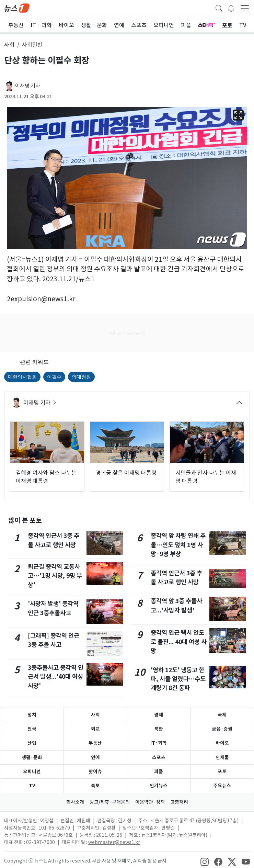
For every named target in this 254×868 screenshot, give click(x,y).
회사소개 (75, 802)
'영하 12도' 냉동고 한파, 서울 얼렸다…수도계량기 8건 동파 (178, 679)
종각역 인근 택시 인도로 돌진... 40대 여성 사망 (179, 642)
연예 (95, 757)
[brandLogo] (17, 8)
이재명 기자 (28, 86)
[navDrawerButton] (245, 8)
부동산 (95, 743)
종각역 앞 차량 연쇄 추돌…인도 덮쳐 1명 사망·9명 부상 (178, 545)
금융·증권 (222, 729)
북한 (159, 729)
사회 (95, 715)
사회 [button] (9, 45)
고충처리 (179, 802)
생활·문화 (32, 757)
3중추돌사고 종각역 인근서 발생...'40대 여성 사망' (56, 677)
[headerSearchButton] (219, 8)
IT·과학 (159, 743)
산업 (32, 743)
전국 (32, 729)
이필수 (54, 377)
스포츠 (159, 757)
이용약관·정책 (150, 802)
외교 (95, 729)
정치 (32, 715)
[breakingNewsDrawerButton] (231, 8)
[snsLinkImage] (205, 861)
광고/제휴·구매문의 (110, 802)
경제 (159, 715)
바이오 (222, 743)
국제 (222, 715)
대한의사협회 (22, 377)
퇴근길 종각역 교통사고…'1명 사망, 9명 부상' (55, 576)
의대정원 (81, 377)
